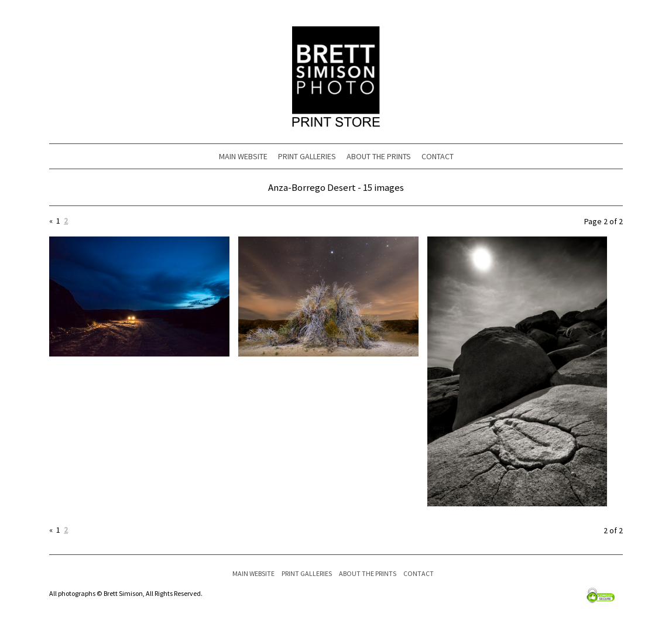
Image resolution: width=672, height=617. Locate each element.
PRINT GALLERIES (307, 156)
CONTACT (438, 156)
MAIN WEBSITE (243, 156)
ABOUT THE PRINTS (379, 156)
